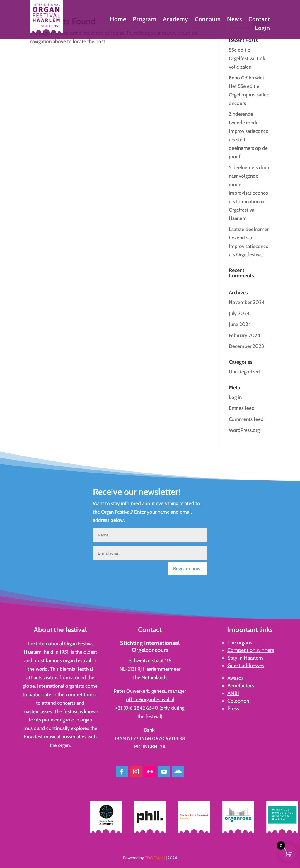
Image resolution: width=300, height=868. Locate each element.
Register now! (187, 568)
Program (145, 20)
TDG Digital (155, 858)
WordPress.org (244, 430)
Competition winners (251, 650)
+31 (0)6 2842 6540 (137, 708)
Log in (235, 397)
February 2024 (244, 335)
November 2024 (247, 302)
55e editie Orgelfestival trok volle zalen (247, 58)
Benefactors (241, 686)
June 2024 (240, 324)
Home (118, 20)
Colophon (238, 701)
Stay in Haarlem (245, 658)
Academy (176, 20)
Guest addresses (246, 665)
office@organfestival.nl (150, 699)
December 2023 (246, 346)
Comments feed (246, 419)
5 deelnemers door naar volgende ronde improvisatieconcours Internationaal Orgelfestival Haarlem (249, 193)
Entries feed (242, 408)
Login (262, 29)
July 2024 (239, 313)
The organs (240, 643)
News (235, 20)
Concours (208, 20)
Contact (259, 20)
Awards (236, 678)
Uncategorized (244, 372)
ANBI (233, 693)
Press (233, 709)
